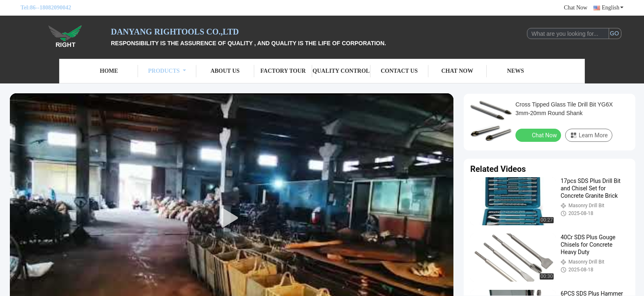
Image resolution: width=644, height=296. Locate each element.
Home (109, 71)
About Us (225, 71)
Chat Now (576, 8)
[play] (232, 218)
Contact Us (399, 71)
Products (167, 71)
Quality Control (341, 71)
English (613, 8)
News (516, 71)
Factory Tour (283, 71)
